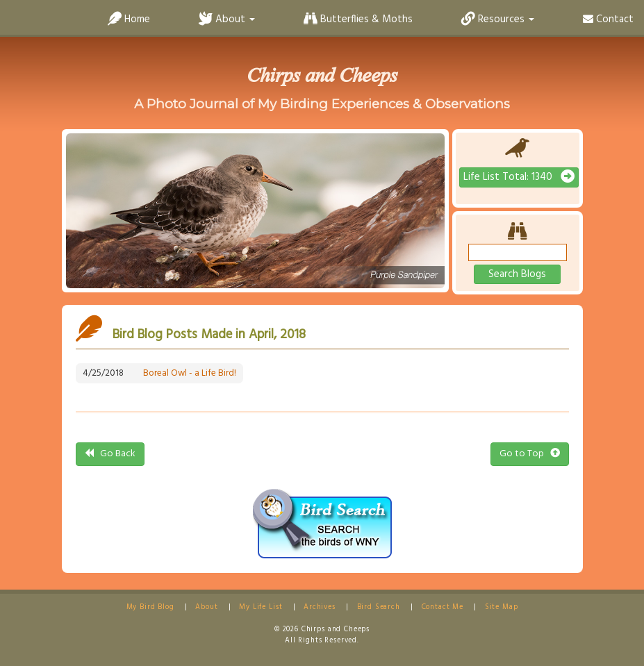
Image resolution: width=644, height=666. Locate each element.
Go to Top (530, 454)
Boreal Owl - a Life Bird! (190, 373)
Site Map (502, 607)
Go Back (110, 454)
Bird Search (379, 607)
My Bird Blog (150, 607)
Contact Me (443, 607)
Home (129, 19)
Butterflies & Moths (358, 19)
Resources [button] (498, 19)
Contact (608, 19)
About (206, 607)
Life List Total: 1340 (519, 177)
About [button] (227, 19)
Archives (320, 607)
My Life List (261, 607)
